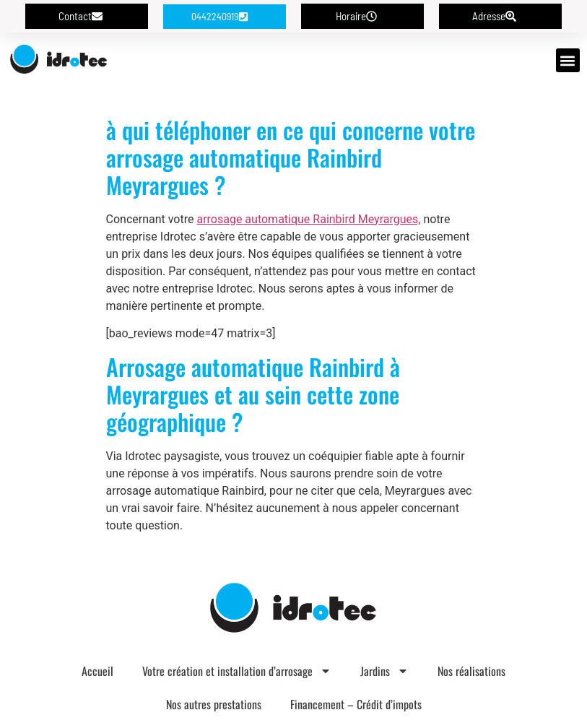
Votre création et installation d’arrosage (237, 671)
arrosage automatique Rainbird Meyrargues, (308, 219)
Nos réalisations (471, 671)
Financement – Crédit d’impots (356, 704)
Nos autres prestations (214, 704)
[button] (568, 60)
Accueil (97, 671)
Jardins (384, 671)
